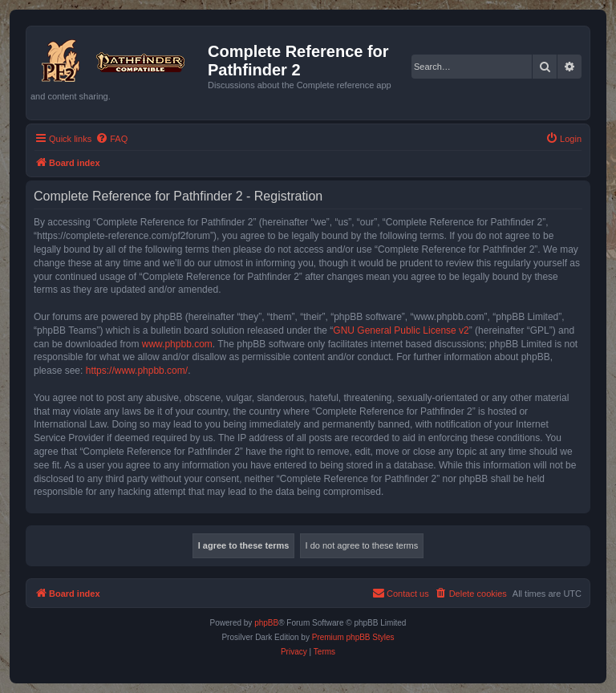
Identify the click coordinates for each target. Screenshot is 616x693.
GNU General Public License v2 (401, 330)
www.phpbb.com (177, 344)
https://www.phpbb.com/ (137, 371)
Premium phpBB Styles (353, 637)
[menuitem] (111, 139)
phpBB (266, 623)
